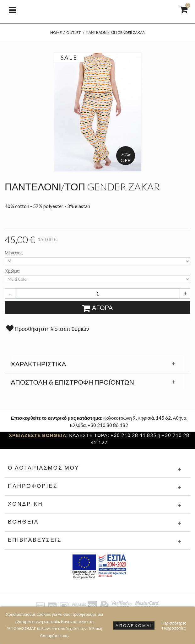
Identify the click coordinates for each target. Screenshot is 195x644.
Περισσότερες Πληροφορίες (174, 625)
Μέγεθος (14, 253)
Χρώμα (13, 271)
